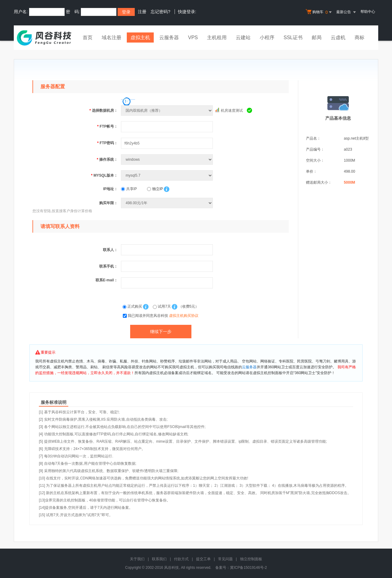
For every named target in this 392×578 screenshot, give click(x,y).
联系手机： (108, 266)
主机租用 (217, 38)
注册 (142, 12)
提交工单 (203, 559)
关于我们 (137, 559)
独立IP (155, 189)
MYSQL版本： (104, 175)
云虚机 (338, 38)
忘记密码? (160, 12)
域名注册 (111, 38)
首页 (88, 38)
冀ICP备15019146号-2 (248, 568)
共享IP (129, 189)
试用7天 (162, 306)
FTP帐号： (107, 126)
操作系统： (107, 160)
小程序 (267, 38)
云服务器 (169, 38)
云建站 (243, 38)
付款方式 (181, 559)
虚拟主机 (140, 38)
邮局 (317, 38)
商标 (360, 38)
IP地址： (110, 189)
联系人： (110, 250)
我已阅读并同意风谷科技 (163, 316)
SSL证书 (293, 38)
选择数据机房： (104, 111)
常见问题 (225, 559)
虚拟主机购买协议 (184, 316)
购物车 (319, 12)
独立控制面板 (251, 559)
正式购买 (133, 306)
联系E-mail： (107, 280)
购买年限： (108, 203)
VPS (193, 38)
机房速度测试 (232, 111)
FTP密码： (107, 143)
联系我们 (159, 559)
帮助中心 (368, 12)
